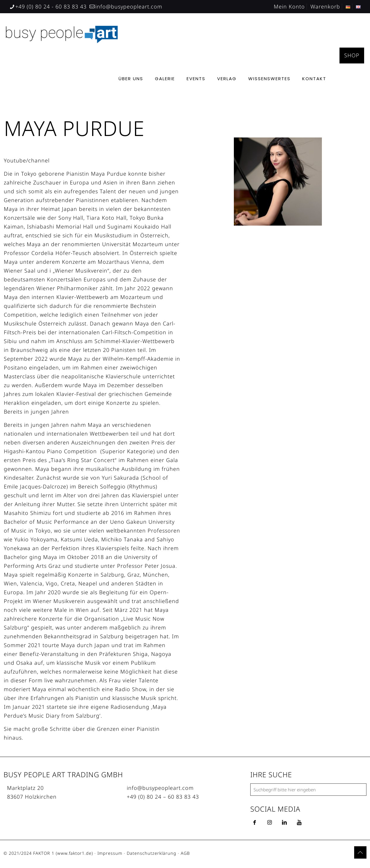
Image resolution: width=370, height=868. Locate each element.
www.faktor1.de (74, 853)
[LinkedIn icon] (340, 854)
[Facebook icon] (328, 854)
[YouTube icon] (334, 854)
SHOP (352, 55)
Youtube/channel (27, 160)
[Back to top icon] (360, 852)
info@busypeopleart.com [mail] (129, 6)
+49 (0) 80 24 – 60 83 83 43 (163, 797)
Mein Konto (289, 6)
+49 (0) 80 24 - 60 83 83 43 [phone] (51, 6)
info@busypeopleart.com (160, 788)
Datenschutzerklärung (152, 853)
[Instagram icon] (346, 854)
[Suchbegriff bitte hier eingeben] (308, 790)
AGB (185, 853)
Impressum (110, 853)
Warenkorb (325, 6)
